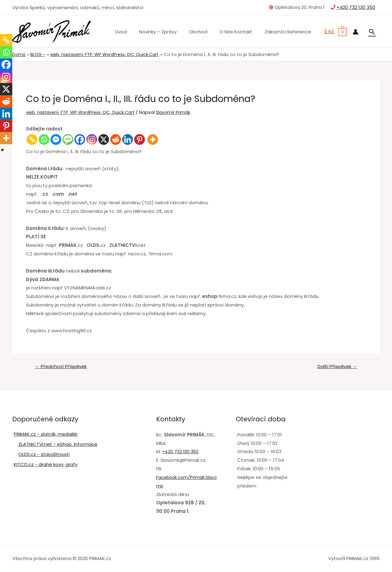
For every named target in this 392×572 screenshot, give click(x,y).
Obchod (206, 32)
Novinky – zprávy (169, 32)
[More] (153, 139)
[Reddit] (116, 139)
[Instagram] (92, 139)
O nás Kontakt (241, 32)
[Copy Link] (32, 139)
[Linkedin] (128, 139)
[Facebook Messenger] (56, 139)
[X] (104, 139)
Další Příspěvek (335, 367)
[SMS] (68, 139)
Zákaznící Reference (289, 32)
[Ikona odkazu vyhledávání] (372, 32)
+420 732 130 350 (356, 7)
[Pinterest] (139, 139)
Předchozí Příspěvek (63, 367)
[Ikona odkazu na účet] (356, 32)
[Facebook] (80, 139)
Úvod (135, 32)
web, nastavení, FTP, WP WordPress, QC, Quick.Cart (84, 112)
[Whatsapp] (44, 139)
